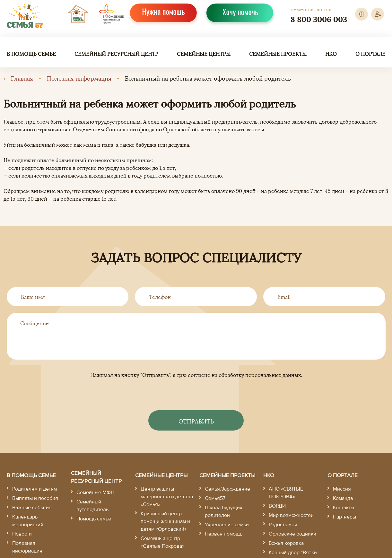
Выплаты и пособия (35, 498)
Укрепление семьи (227, 525)
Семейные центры (204, 54)
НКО (331, 54)
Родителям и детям (35, 489)
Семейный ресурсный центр (116, 54)
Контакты (344, 508)
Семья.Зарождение (227, 489)
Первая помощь (224, 534)
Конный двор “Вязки (293, 553)
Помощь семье (94, 519)
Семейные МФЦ (96, 493)
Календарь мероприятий (28, 521)
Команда (343, 498)
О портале (370, 54)
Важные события (32, 508)
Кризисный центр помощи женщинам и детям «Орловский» (165, 521)
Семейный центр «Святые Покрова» (162, 542)
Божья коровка (286, 543)
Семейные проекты (278, 54)
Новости (22, 534)
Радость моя (283, 525)
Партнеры (344, 517)
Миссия (342, 489)
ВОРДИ (277, 506)
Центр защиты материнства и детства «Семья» (167, 497)
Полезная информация (79, 78)
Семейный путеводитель (92, 506)
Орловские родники (292, 534)
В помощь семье (31, 54)
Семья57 (215, 498)
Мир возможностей (291, 515)
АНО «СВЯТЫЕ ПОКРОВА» (286, 493)
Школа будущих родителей (224, 511)
